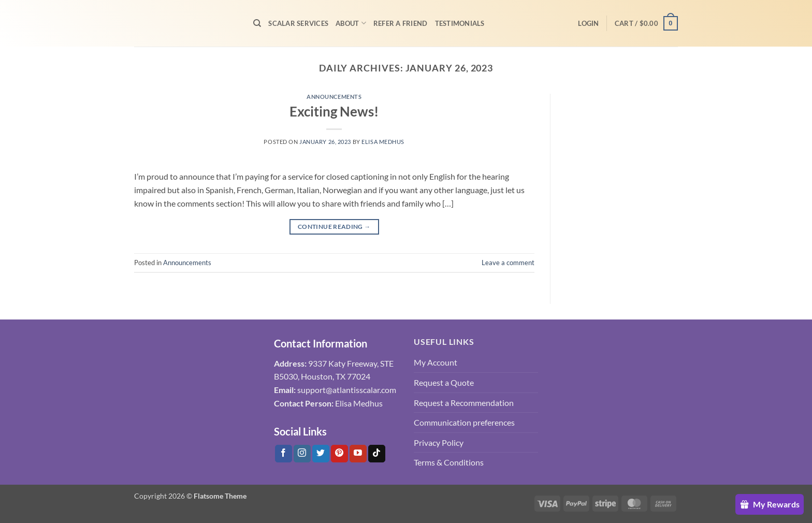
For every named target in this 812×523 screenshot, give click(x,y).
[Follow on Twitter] (321, 454)
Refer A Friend (401, 23)
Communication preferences (464, 422)
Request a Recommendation (464, 403)
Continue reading (334, 227)
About (351, 23)
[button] (588, 23)
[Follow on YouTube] (358, 454)
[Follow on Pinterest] (339, 454)
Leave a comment (508, 263)
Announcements (334, 97)
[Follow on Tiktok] (377, 454)
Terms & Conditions (449, 462)
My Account (436, 362)
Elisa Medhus (383, 142)
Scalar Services (298, 23)
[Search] (257, 23)
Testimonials (460, 23)
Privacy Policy (439, 442)
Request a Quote (444, 382)
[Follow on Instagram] (302, 454)
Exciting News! (334, 111)
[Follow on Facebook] (284, 454)
